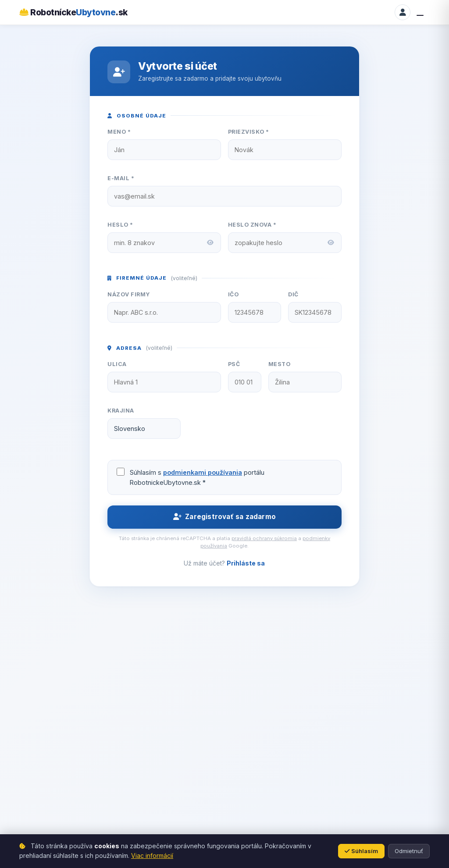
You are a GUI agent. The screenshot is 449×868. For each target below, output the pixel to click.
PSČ (234, 364)
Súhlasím (361, 851)
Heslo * (120, 225)
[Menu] (422, 12)
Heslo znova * (252, 225)
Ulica (117, 364)
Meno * (119, 132)
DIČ (293, 294)
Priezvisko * (249, 132)
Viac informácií (152, 856)
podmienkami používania (203, 472)
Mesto (280, 364)
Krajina (121, 411)
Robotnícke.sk (73, 12)
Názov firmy (129, 294)
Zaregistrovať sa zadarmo (224, 517)
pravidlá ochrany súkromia (264, 538)
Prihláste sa (246, 563)
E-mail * (121, 178)
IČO (233, 294)
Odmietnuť (409, 851)
